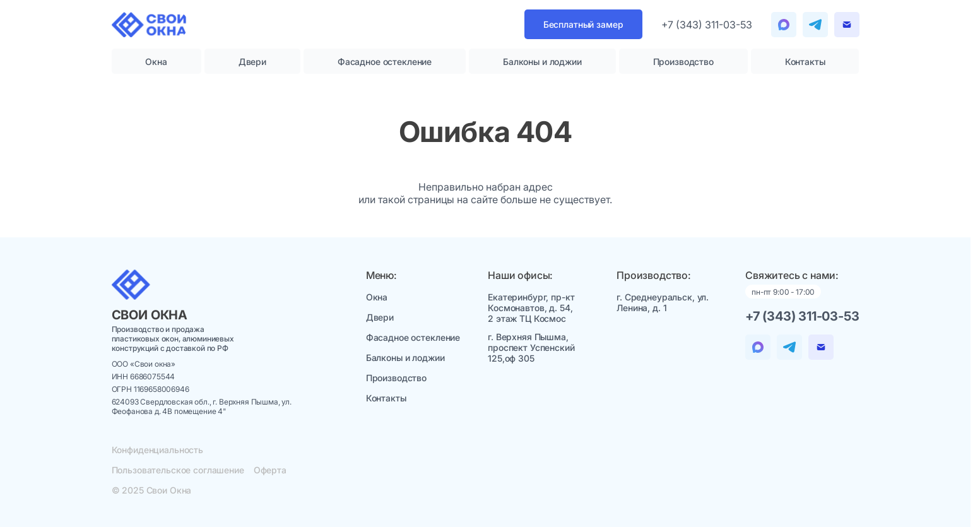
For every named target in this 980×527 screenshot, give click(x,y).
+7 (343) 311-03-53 (707, 25)
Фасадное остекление (385, 62)
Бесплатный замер (583, 24)
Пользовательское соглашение (178, 470)
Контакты (805, 62)
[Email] (847, 25)
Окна (156, 62)
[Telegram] (784, 25)
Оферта (270, 470)
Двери (252, 62)
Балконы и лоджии (542, 62)
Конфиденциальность (157, 450)
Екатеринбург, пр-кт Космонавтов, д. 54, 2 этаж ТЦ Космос (531, 308)
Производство (683, 62)
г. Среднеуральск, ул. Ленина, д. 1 (663, 302)
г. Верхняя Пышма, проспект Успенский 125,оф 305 (531, 347)
